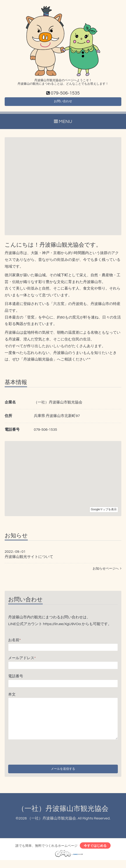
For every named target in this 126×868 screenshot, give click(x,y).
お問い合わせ (63, 103)
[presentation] (44, 754)
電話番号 (16, 679)
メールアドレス (22, 661)
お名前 (14, 643)
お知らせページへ (107, 571)
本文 (12, 697)
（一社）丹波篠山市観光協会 (63, 815)
